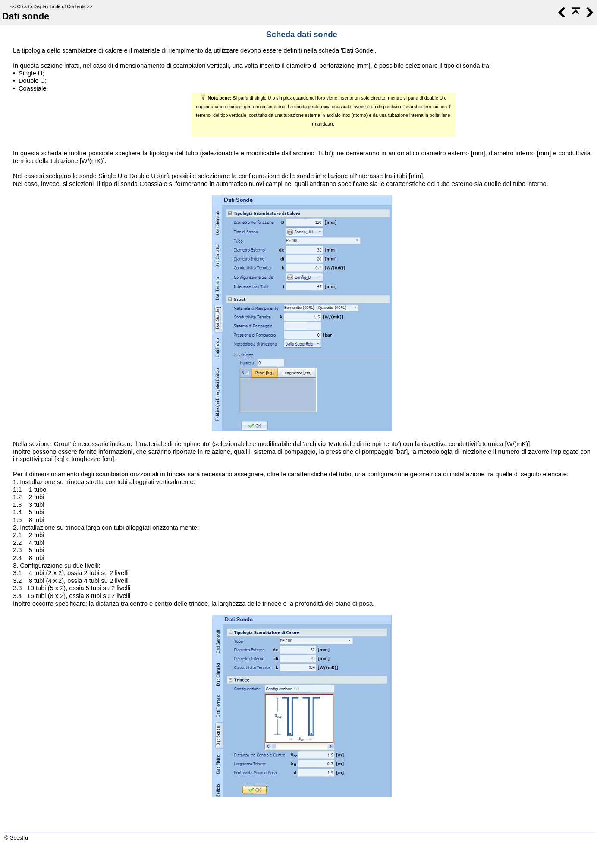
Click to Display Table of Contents (51, 6)
